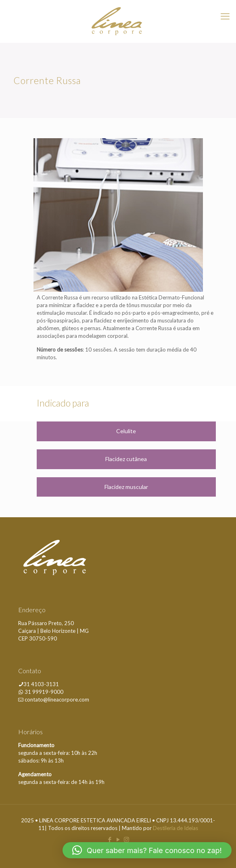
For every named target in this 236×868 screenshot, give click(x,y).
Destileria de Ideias (175, 828)
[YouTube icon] (118, 839)
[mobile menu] (225, 16)
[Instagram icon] (126, 839)
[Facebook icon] (110, 839)
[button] (147, 850)
